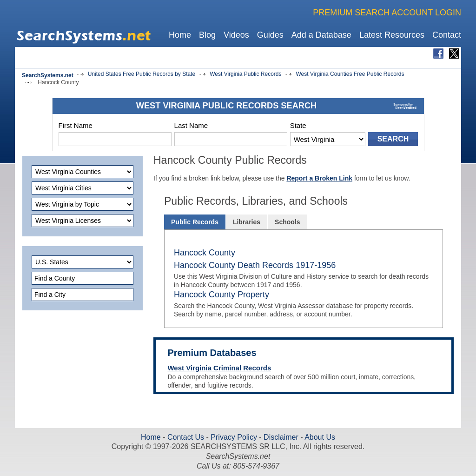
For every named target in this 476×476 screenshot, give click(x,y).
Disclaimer (280, 437)
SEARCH (393, 139)
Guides (270, 35)
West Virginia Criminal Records (219, 368)
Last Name (191, 125)
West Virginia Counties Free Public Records (350, 74)
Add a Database (321, 35)
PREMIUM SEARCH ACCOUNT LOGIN (387, 13)
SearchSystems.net (48, 75)
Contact (447, 35)
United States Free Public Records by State (142, 74)
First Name (76, 125)
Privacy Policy (234, 437)
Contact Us (185, 437)
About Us (319, 437)
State (298, 125)
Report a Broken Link (319, 178)
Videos (236, 35)
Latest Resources (392, 35)
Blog (207, 35)
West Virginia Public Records (245, 74)
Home (180, 35)
